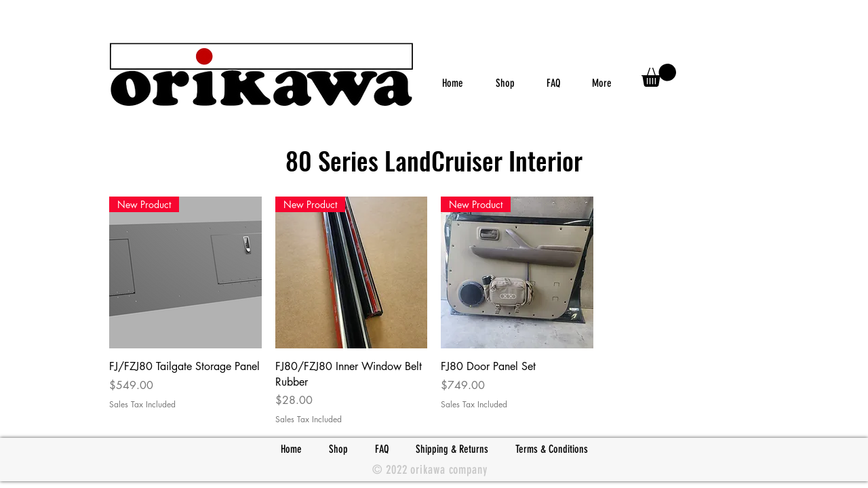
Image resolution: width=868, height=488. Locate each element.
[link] (659, 75)
